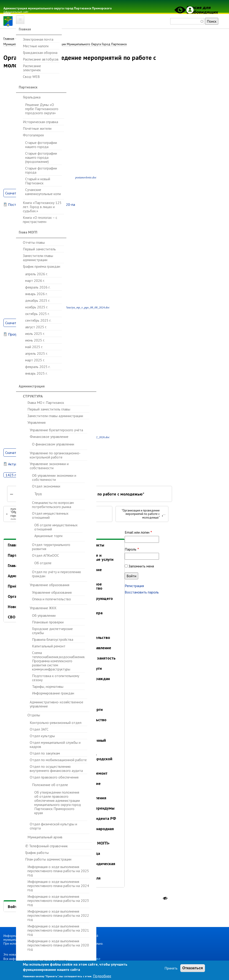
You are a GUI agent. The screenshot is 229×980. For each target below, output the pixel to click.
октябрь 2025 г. (37, 314)
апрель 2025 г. (36, 353)
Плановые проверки (48, 622)
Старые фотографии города (41, 170)
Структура (33, 396)
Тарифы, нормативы (48, 686)
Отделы (34, 715)
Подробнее (102, 976)
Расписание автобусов (41, 59)
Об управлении (44, 616)
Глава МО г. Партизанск (46, 403)
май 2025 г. (34, 347)
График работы (37, 853)
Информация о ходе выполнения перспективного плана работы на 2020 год (58, 945)
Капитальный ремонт (49, 646)
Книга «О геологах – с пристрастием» (40, 220)
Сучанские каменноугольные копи (43, 192)
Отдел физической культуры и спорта (53, 826)
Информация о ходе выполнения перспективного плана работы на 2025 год (58, 871)
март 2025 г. (35, 360)
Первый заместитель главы (49, 409)
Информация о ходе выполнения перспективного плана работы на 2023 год (58, 901)
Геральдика (32, 97)
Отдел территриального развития (51, 547)
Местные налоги (36, 46)
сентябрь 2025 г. (38, 320)
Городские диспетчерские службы (52, 631)
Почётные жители (37, 128)
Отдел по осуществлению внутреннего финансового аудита (56, 768)
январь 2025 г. (36, 373)
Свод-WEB (31, 77)
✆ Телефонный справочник (46, 846)
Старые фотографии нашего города (41, 145)
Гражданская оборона (40, 53)
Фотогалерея (33, 135)
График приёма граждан (42, 266)
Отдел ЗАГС (39, 729)
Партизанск (28, 87)
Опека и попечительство (51, 599)
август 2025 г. (36, 327)
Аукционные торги (48, 536)
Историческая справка (40, 122)
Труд (38, 494)
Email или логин (137, 533)
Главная (25, 29)
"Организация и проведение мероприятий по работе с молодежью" (142, 514)
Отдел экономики (46, 486)
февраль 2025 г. (38, 367)
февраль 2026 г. (38, 287)
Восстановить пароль (142, 593)
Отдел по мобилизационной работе (58, 760)
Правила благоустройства (53, 639)
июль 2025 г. (35, 334)
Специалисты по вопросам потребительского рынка (53, 505)
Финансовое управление (49, 437)
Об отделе (43, 563)
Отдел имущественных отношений (50, 515)
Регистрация (134, 586)
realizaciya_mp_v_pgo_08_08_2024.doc (86, 308)
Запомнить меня (141, 567)
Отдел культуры (42, 736)
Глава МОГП (28, 232)
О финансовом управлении (53, 444)
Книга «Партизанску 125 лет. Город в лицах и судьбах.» (42, 207)
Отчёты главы (34, 242)
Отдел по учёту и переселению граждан (57, 574)
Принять (171, 968)
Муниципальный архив (45, 837)
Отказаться (193, 968)
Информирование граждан (53, 693)
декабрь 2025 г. (38, 300)
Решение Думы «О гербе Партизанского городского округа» (42, 109)
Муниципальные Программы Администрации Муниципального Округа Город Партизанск (65, 44)
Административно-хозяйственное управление (57, 704)
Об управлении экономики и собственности (54, 478)
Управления (36, 422)
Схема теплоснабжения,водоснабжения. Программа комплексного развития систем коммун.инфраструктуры (58, 661)
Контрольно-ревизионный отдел (56, 723)
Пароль (131, 550)
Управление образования (50, 585)
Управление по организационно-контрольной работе (55, 455)
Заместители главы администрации (38, 258)
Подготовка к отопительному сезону (56, 678)
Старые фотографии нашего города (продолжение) (41, 157)
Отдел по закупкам (45, 753)
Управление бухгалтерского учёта (56, 430)
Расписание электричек (32, 68)
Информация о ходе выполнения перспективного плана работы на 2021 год (58, 930)
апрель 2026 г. (36, 274)
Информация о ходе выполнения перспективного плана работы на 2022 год (58, 915)
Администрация (32, 386)
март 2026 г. (35, 281)
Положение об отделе (50, 785)
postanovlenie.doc (86, 178)
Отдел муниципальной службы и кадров (55, 744)
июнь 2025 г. (35, 340)
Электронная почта (38, 39)
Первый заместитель (39, 249)
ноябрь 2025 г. (37, 307)
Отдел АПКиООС (46, 555)
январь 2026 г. (36, 294)
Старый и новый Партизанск (38, 181)
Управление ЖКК (43, 608)
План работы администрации (48, 859)
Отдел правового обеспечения (54, 777)
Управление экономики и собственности (49, 466)
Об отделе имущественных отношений (56, 527)
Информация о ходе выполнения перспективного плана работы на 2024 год (58, 886)
